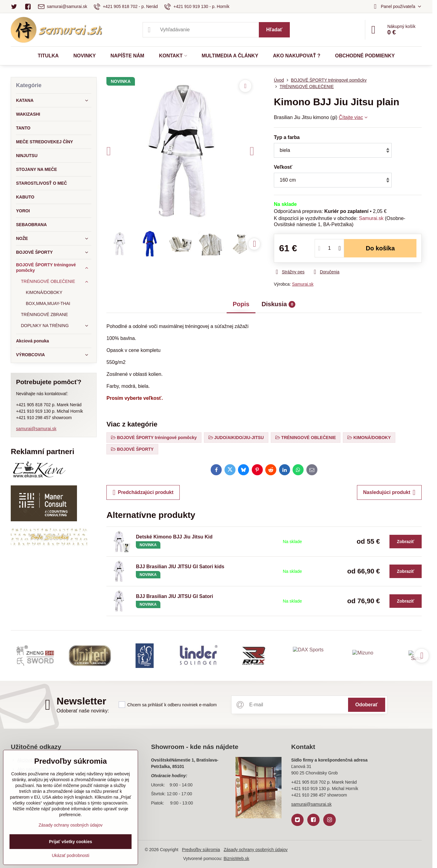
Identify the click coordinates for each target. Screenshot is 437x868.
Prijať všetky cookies (71, 842)
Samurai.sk (371, 218)
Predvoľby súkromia (201, 850)
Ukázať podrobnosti (71, 855)
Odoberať (367, 705)
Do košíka (380, 248)
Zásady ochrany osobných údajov (256, 850)
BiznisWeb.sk (236, 858)
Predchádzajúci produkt (143, 492)
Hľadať (274, 30)
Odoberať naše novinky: (83, 711)
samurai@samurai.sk (36, 429)
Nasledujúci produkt (389, 492)
